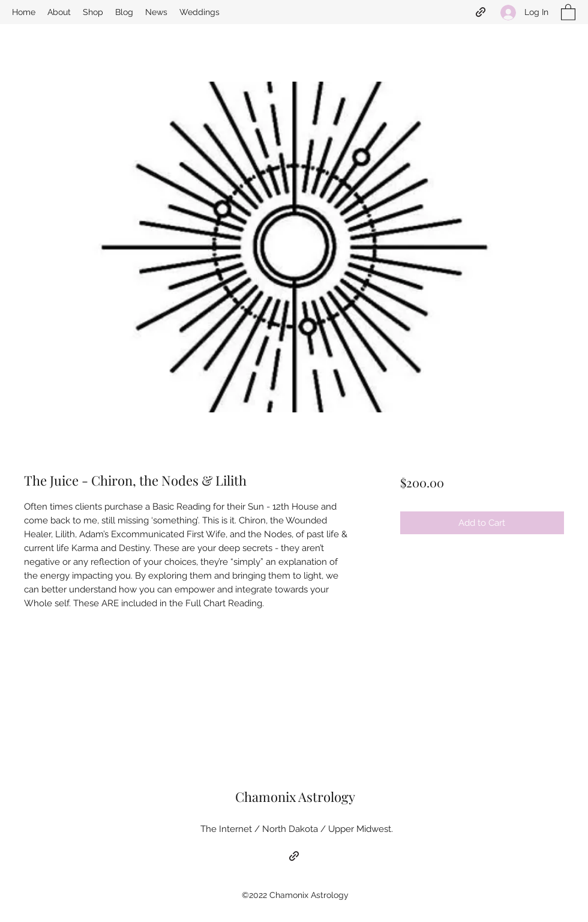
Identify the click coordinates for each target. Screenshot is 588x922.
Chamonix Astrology (295, 797)
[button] (568, 12)
